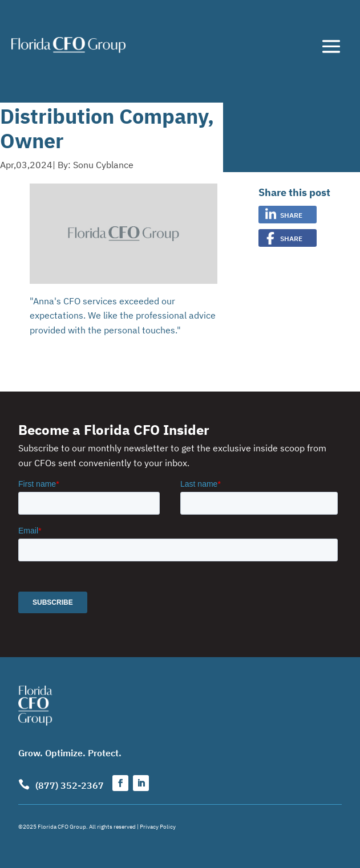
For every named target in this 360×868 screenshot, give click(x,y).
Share (291, 215)
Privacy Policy (158, 826)
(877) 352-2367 (70, 785)
